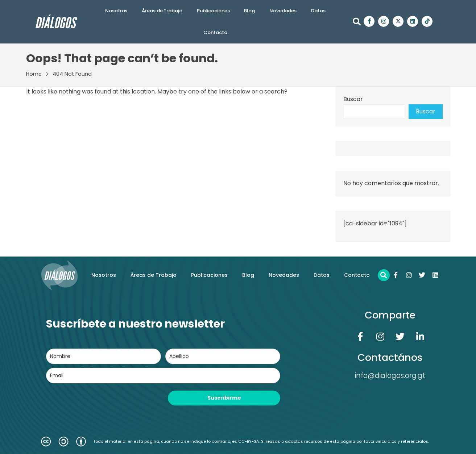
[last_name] (223, 356)
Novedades (283, 11)
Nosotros (116, 11)
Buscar (353, 99)
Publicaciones (213, 11)
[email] (163, 376)
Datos (318, 11)
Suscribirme (224, 398)
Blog (249, 11)
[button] (357, 22)
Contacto (215, 32)
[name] (104, 356)
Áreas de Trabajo (162, 11)
